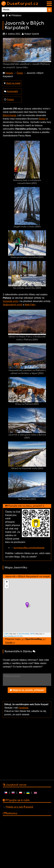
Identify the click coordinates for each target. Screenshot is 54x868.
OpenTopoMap (9, 636)
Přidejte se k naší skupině (19, 807)
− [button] (7, 586)
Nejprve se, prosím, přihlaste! (27, 690)
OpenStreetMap (24, 634)
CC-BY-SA (18, 636)
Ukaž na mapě (13, 83)
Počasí (10, 100)
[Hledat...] (24, 10)
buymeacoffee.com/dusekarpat (29, 548)
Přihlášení (15, 15)
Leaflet (6, 634)
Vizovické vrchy (11, 301)
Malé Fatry (30, 305)
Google (9, 643)
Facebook (23, 708)
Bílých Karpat (9, 115)
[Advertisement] (26, 749)
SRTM (32, 634)
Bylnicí (42, 119)
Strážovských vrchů (13, 305)
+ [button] (7, 582)
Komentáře (12, 91)
